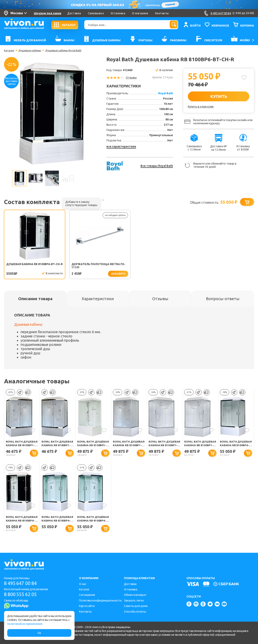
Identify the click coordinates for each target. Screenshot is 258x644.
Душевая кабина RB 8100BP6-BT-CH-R (22, 266)
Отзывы (131, 78)
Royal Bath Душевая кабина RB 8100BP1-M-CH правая (21, 445)
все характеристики (121, 146)
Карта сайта (87, 606)
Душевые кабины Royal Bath (64, 50)
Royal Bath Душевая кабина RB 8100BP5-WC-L (93, 445)
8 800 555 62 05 (22, 595)
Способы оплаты (135, 612)
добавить (90, 274)
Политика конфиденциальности (100, 600)
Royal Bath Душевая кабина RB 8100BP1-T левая (200, 445)
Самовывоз (96, 13)
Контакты (162, 13)
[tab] (35, 299)
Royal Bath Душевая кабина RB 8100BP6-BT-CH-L (21, 520)
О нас (83, 584)
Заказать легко (134, 600)
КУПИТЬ (219, 96)
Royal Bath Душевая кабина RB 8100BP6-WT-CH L (57, 520)
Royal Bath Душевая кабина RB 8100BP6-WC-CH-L (236, 445)
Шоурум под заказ (48, 13)
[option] (51, 114)
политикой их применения (25, 624)
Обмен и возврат (135, 595)
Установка (118, 13)
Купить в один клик (201, 107)
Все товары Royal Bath (157, 166)
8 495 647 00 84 (22, 583)
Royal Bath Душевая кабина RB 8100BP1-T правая (164, 445)
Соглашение (87, 595)
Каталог (9, 50)
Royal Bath (166, 93)
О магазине (140, 13)
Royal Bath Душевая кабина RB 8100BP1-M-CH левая (57, 445)
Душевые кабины (30, 50)
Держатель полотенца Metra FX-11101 (76, 266)
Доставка (74, 13)
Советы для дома (136, 606)
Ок (39, 633)
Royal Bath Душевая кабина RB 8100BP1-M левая (128, 445)
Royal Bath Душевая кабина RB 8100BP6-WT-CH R (93, 520)
